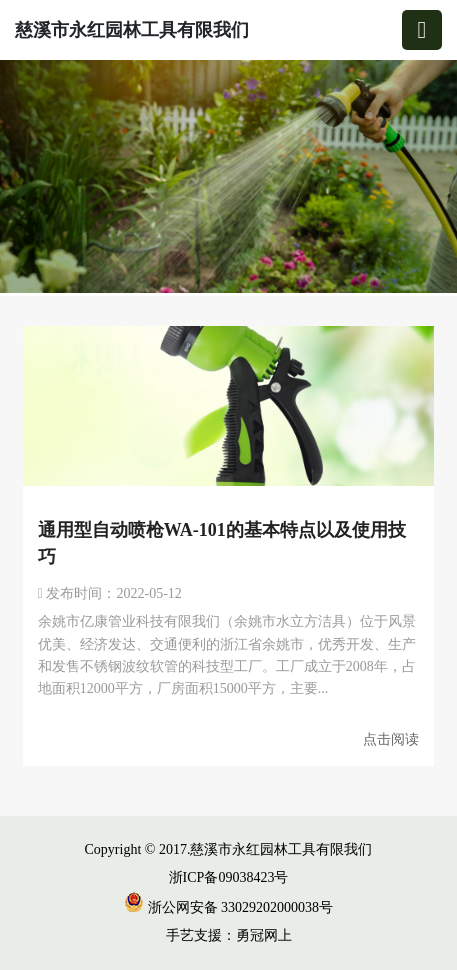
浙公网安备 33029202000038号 (228, 907)
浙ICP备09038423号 (229, 877)
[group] (228, 178)
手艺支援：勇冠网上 (229, 935)
